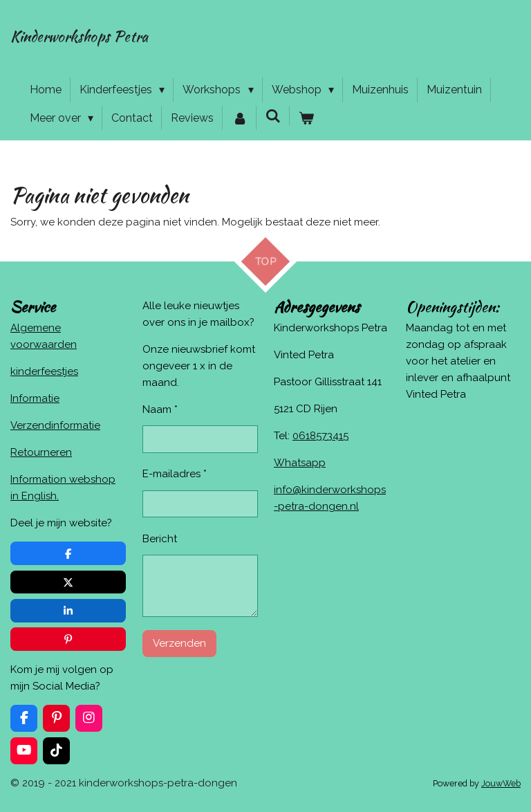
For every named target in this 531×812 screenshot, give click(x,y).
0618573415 (320, 436)
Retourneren (41, 452)
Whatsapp (300, 463)
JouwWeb (501, 783)
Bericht (160, 539)
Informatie (35, 398)
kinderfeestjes (44, 371)
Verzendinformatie (55, 425)
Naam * (160, 409)
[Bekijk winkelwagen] (306, 118)
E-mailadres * (175, 474)
